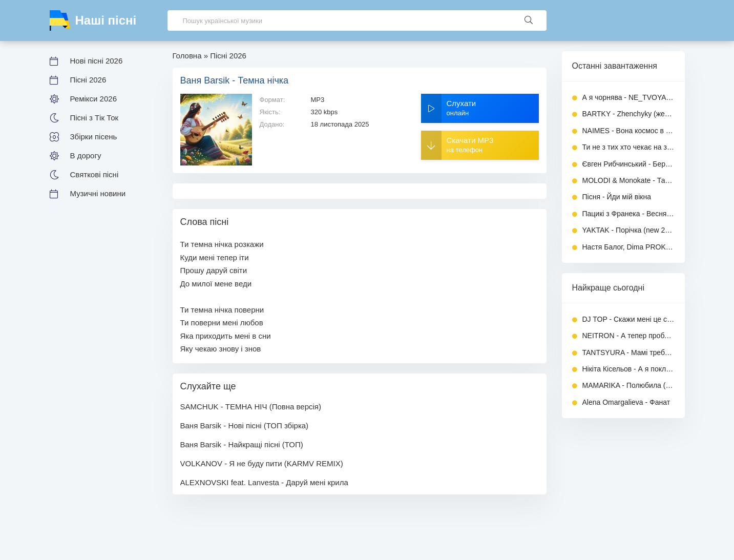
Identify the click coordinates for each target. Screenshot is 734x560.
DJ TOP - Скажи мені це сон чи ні (628, 319)
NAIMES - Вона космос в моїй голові (628, 131)
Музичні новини (98, 193)
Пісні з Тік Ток (95, 118)
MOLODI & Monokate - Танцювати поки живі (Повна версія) (628, 180)
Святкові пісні (95, 174)
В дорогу (86, 155)
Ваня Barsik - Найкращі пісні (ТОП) (242, 444)
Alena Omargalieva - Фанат (626, 402)
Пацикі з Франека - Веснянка (628, 214)
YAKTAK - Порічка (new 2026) (628, 230)
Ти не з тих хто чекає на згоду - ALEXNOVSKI (628, 147)
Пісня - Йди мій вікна (617, 197)
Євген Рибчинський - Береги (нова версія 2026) (628, 164)
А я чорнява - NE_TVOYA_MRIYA (628, 97)
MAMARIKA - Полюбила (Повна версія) (628, 385)
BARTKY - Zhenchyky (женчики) (628, 114)
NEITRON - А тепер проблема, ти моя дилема (628, 336)
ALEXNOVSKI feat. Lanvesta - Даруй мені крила (264, 482)
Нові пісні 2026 (97, 61)
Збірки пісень (94, 137)
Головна (187, 56)
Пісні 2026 (88, 80)
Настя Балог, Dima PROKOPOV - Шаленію (628, 247)
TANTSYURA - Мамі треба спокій (628, 352)
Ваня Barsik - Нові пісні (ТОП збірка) (245, 426)
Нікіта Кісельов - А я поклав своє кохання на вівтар (628, 369)
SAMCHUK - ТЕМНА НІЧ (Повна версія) (251, 407)
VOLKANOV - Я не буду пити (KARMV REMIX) (262, 463)
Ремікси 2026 (93, 99)
